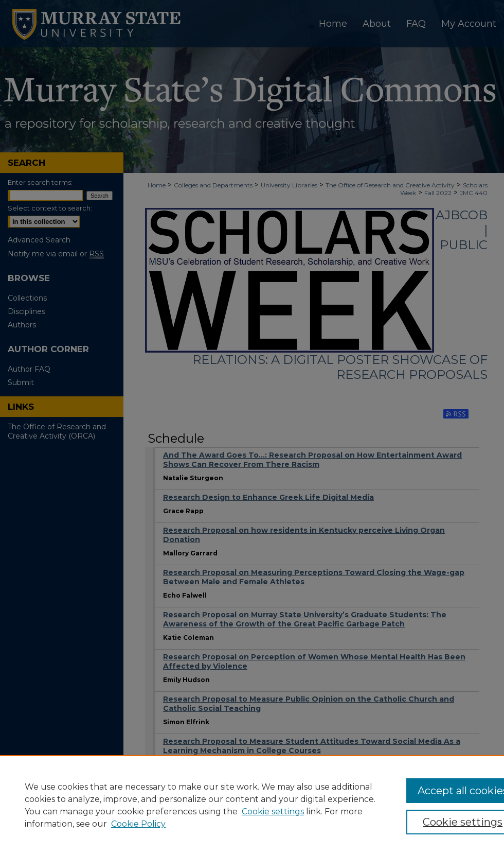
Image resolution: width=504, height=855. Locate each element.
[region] (252, 805)
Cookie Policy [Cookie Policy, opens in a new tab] (138, 824)
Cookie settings (273, 812)
